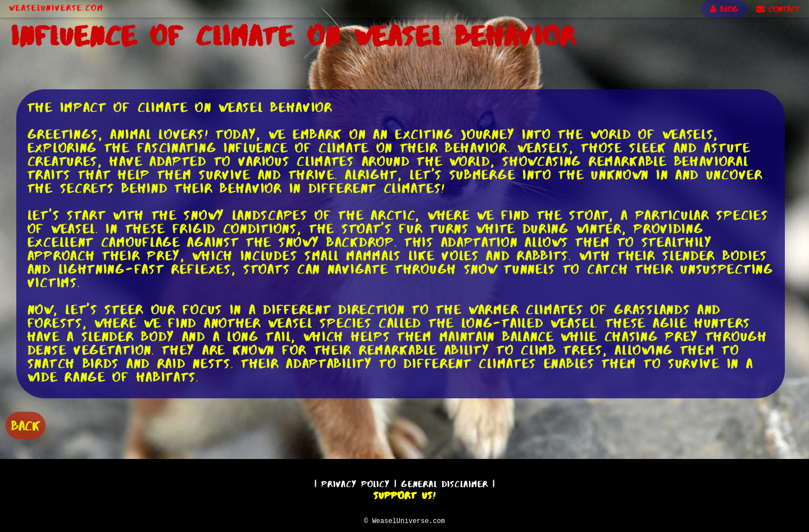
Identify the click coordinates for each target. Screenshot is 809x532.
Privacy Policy (356, 482)
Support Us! (404, 494)
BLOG (724, 9)
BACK (26, 424)
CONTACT (778, 9)
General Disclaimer (445, 482)
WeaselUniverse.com (56, 8)
